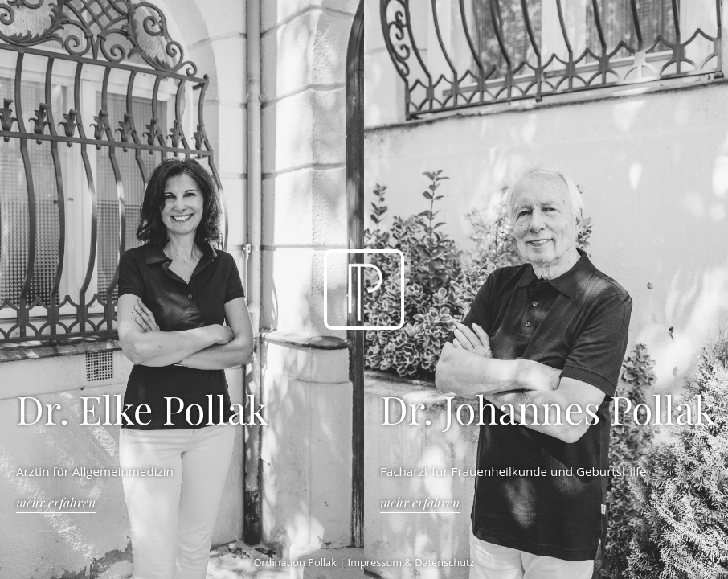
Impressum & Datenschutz (411, 562)
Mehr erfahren (56, 502)
